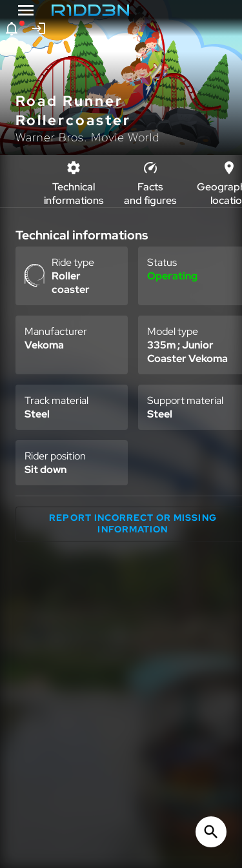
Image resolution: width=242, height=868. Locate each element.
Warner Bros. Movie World (87, 137)
